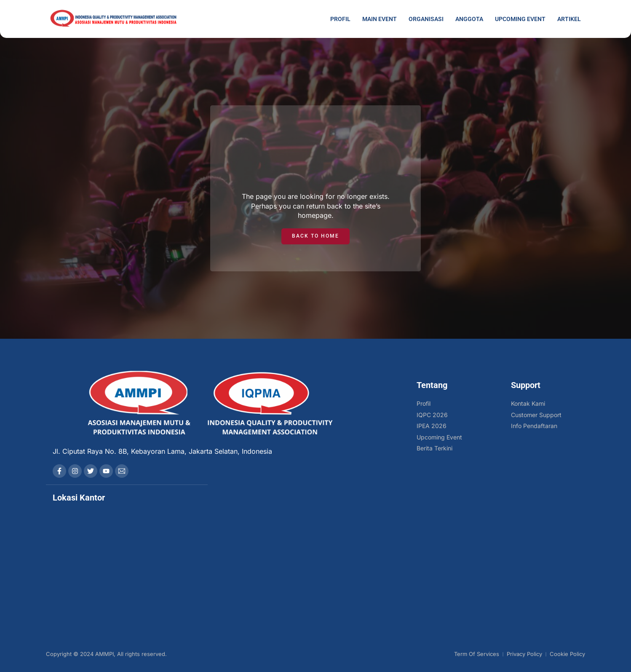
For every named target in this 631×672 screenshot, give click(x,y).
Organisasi (426, 19)
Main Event (380, 19)
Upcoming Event (520, 19)
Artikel (569, 19)
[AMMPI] (127, 554)
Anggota (469, 19)
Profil (340, 19)
